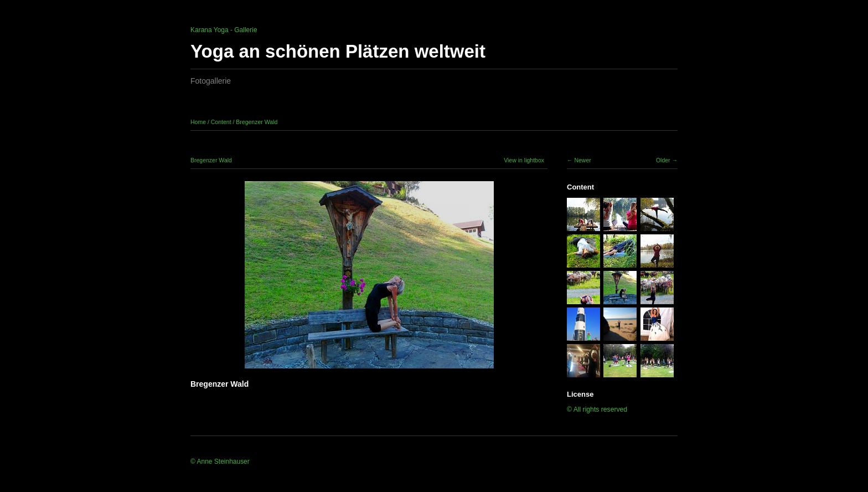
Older (663, 160)
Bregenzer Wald (257, 122)
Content (221, 122)
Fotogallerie (211, 81)
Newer (582, 160)
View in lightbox (524, 160)
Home (198, 122)
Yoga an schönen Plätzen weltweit (338, 51)
